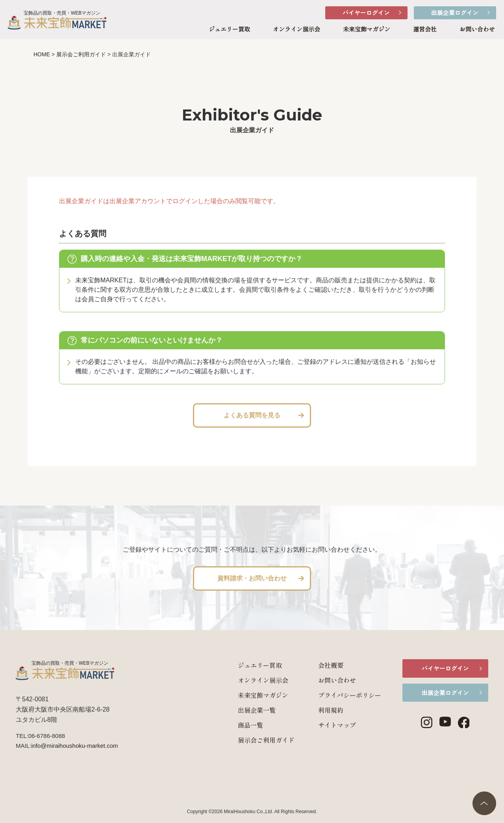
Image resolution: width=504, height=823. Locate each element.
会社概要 (322, 665)
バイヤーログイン (366, 12)
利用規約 (322, 710)
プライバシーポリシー (341, 695)
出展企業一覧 (248, 710)
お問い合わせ (477, 30)
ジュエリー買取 (229, 30)
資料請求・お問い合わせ (252, 578)
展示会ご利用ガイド (258, 740)
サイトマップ (328, 725)
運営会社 (425, 30)
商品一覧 (242, 725)
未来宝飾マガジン (367, 30)
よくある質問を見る (252, 415)
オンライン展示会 (296, 30)
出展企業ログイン (455, 12)
